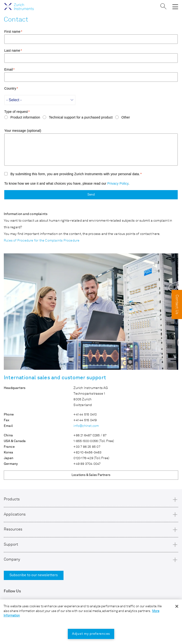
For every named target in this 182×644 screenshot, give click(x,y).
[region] (91, 622)
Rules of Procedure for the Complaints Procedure (42, 241)
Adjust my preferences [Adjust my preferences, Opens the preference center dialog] (91, 634)
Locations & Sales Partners (91, 475)
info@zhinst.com (86, 426)
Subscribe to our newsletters (34, 575)
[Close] (177, 606)
